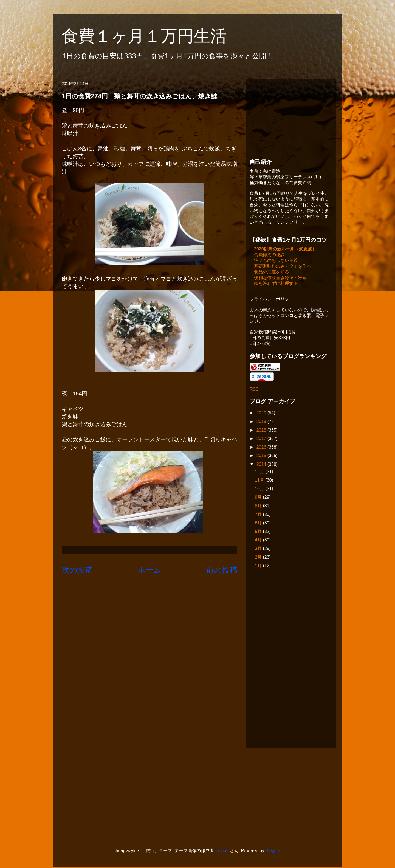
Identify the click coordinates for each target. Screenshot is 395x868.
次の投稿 (77, 570)
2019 (262, 422)
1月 (259, 566)
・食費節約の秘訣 (267, 255)
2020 (262, 413)
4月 (259, 540)
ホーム (149, 570)
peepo (223, 851)
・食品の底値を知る (269, 272)
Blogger (273, 851)
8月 (259, 506)
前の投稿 (222, 570)
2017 (262, 439)
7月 (259, 515)
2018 (262, 431)
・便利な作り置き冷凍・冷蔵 (278, 278)
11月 (260, 481)
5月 (259, 532)
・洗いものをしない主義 (274, 261)
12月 (260, 472)
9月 (259, 498)
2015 (262, 456)
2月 (259, 558)
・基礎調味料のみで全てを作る (280, 267)
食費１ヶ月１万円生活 (152, 36)
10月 (260, 489)
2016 (262, 448)
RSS (254, 390)
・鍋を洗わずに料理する (274, 284)
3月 (259, 549)
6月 (259, 523)
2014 (262, 465)
